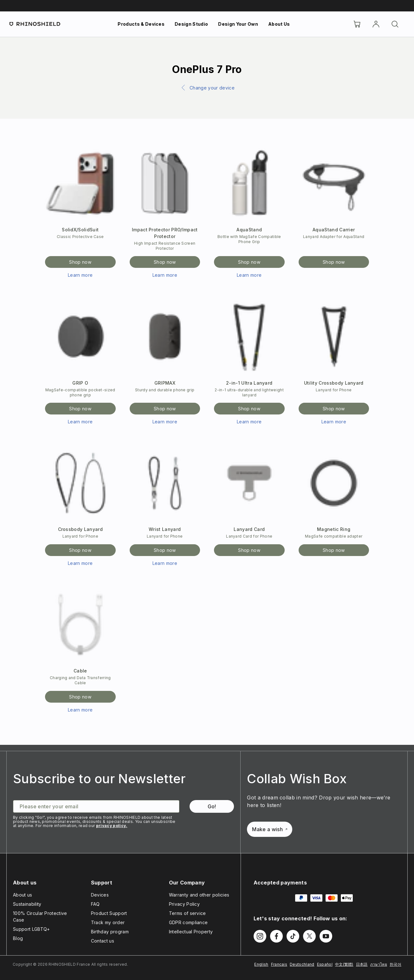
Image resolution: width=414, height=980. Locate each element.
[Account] (376, 24)
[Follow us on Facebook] (276, 936)
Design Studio (191, 24)
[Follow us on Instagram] (260, 936)
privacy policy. (112, 826)
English (261, 964)
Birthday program (110, 932)
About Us (279, 24)
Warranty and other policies (199, 895)
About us (23, 895)
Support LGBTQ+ (31, 929)
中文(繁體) (344, 964)
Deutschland (302, 964)
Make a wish (270, 829)
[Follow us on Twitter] (309, 936)
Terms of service (188, 913)
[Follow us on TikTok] (293, 936)
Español (325, 964)
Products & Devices (141, 24)
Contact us (103, 941)
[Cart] (357, 24)
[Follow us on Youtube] (326, 936)
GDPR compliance (188, 922)
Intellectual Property (191, 932)
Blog (18, 938)
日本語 (362, 964)
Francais (279, 964)
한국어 (395, 964)
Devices (100, 895)
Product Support (109, 913)
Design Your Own (238, 24)
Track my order (108, 922)
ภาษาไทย (379, 964)
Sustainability (27, 904)
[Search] (395, 24)
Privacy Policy (184, 904)
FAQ (95, 904)
